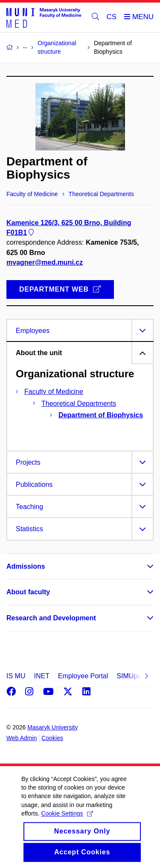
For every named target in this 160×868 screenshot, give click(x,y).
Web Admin (22, 738)
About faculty (28, 592)
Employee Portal (83, 676)
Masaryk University (52, 727)
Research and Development (51, 618)
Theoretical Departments (79, 404)
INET (41, 676)
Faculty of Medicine (54, 392)
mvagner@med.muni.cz (45, 262)
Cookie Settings (67, 827)
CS (112, 17)
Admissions (26, 566)
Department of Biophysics (101, 415)
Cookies (52, 738)
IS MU (16, 676)
